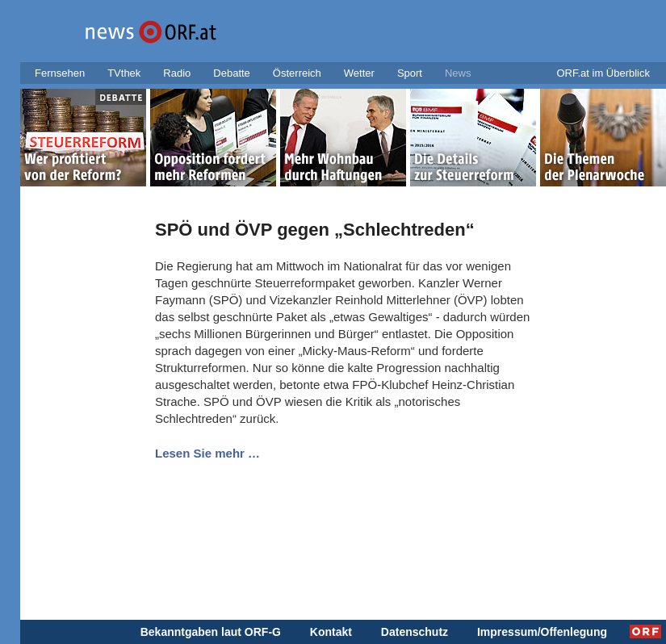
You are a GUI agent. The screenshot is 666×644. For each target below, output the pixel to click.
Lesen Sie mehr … (207, 453)
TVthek (124, 73)
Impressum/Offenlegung (542, 632)
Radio (177, 73)
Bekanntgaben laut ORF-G (211, 632)
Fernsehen (60, 73)
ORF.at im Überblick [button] (603, 73)
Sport (410, 73)
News (458, 73)
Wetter (359, 73)
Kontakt (331, 632)
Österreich (297, 73)
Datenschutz (415, 632)
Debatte (232, 73)
